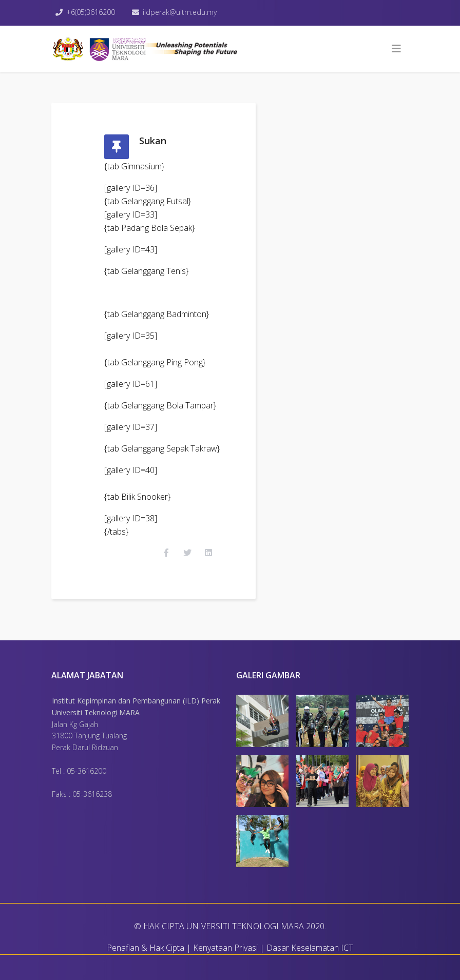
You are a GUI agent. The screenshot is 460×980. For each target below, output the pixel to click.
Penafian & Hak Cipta (146, 948)
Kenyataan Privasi (225, 948)
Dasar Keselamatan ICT (310, 948)
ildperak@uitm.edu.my (180, 12)
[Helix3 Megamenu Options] (396, 49)
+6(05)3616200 (91, 12)
